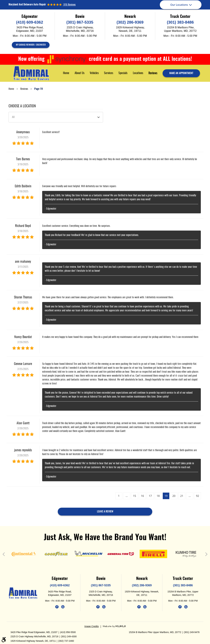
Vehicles (94, 73)
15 (135, 496)
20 (174, 496)
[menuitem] (66, 73)
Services (109, 73)
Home (66, 73)
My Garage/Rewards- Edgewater (31, 45)
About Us (80, 73)
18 (158, 496)
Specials (123, 73)
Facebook (57, 607)
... (127, 496)
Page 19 (38, 89)
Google (63, 607)
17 (150, 496)
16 (142, 496)
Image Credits (92, 626)
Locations (138, 73)
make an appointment (181, 73)
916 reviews (69, 5)
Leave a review (105, 512)
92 (198, 496)
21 (182, 496)
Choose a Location (22, 106)
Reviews (153, 73)
